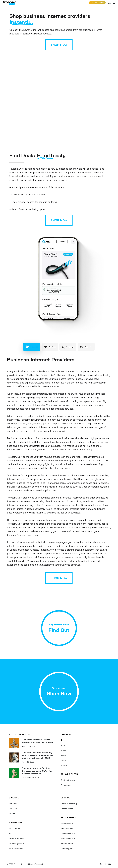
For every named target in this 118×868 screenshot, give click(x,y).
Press (63, 750)
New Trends (14, 829)
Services (13, 809)
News (63, 755)
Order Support (67, 849)
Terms (63, 760)
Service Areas (67, 809)
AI (10, 834)
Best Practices (16, 849)
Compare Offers (68, 834)
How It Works (67, 824)
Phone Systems (16, 844)
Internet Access (17, 839)
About (63, 745)
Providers (13, 804)
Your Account (67, 844)
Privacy (64, 765)
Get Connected (68, 839)
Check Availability (69, 804)
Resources (66, 785)
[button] (114, 3)
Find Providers (67, 829)
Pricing (12, 814)
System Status (68, 780)
